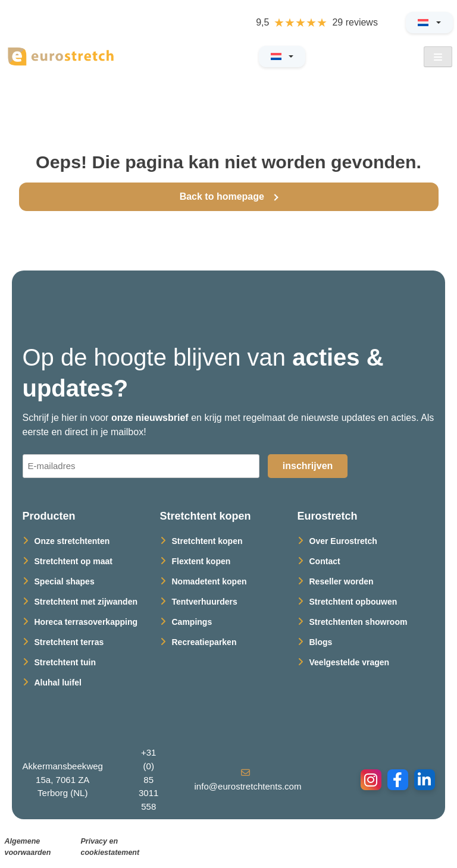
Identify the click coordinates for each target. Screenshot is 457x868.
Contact (325, 561)
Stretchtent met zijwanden (86, 602)
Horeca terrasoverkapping (86, 622)
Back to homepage (223, 196)
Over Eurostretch (343, 541)
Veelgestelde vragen (350, 662)
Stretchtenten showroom (359, 622)
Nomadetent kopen (209, 581)
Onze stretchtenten (72, 541)
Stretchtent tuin (65, 662)
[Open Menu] (438, 57)
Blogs (321, 642)
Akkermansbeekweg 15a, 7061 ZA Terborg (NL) (63, 779)
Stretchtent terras (69, 642)
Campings (192, 622)
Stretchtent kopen (207, 541)
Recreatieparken (204, 642)
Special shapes (65, 581)
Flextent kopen (201, 561)
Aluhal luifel (58, 683)
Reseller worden (342, 581)
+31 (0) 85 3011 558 (148, 779)
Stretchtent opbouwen (353, 602)
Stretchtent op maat (73, 561)
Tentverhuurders (205, 602)
